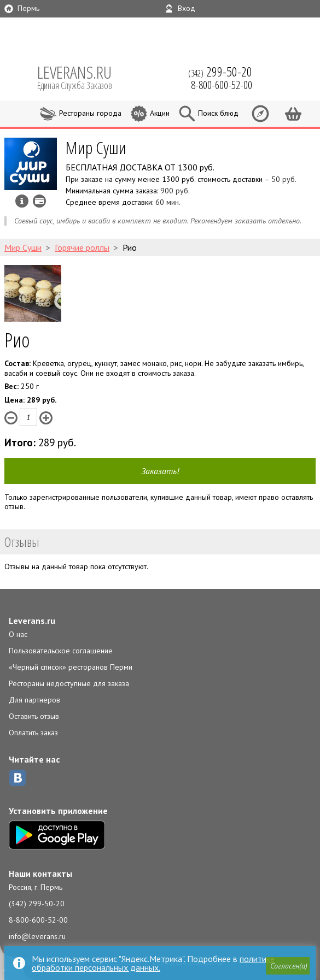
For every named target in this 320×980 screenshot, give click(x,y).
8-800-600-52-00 (38, 920)
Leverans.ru (32, 621)
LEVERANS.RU (82, 76)
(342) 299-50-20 (37, 904)
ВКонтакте (18, 778)
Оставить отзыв (34, 716)
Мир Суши (96, 147)
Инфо (22, 201)
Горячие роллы (82, 247)
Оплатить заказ (33, 733)
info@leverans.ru (37, 936)
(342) (220, 72)
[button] (288, 966)
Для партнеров (34, 700)
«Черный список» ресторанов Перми (71, 667)
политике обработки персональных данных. (153, 963)
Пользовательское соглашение (61, 651)
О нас (18, 634)
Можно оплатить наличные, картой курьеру (39, 201)
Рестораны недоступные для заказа (69, 683)
